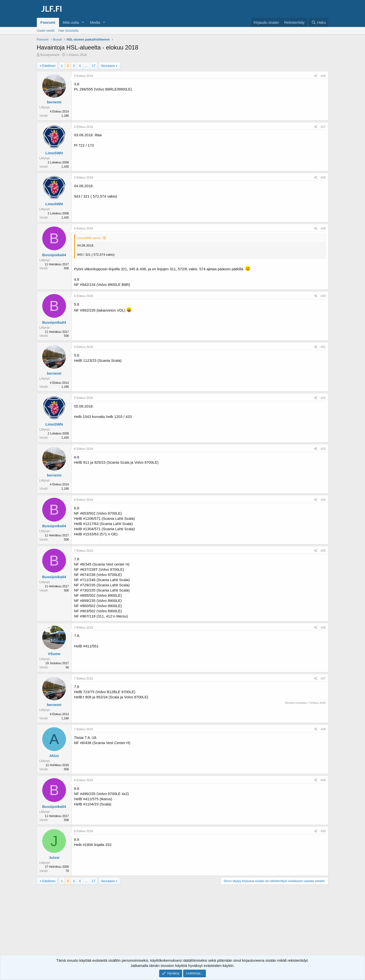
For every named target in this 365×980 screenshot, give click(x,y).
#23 (323, 449)
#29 (323, 780)
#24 (323, 500)
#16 (323, 76)
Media (95, 22)
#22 (323, 398)
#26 (323, 628)
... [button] (86, 66)
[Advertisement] (183, 924)
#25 (323, 551)
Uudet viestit (46, 31)
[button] (83, 22)
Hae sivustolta (68, 31)
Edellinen (49, 66)
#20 (323, 296)
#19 (323, 228)
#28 (323, 729)
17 (93, 66)
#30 (323, 831)
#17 (323, 127)
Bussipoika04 (50, 55)
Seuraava (108, 66)
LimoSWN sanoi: (89, 238)
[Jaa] (316, 76)
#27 (323, 679)
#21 (323, 347)
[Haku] (319, 22)
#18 (323, 178)
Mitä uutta (71, 22)
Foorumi (48, 22)
